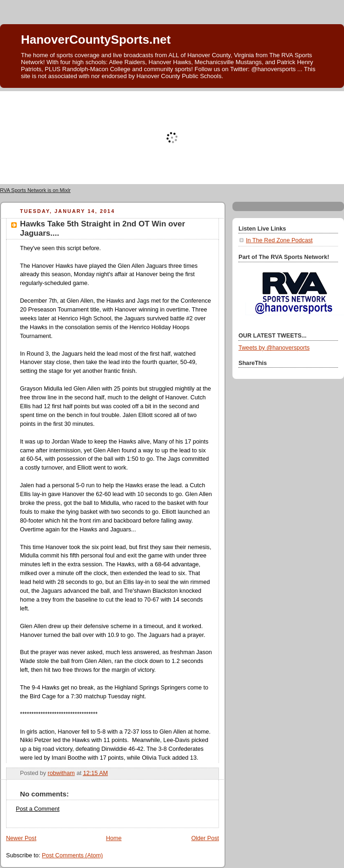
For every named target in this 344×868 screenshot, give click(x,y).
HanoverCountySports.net (96, 40)
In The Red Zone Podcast (279, 240)
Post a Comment (38, 809)
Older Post (205, 838)
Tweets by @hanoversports (274, 348)
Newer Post (21, 838)
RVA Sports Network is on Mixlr (35, 190)
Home (114, 838)
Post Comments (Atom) (72, 855)
